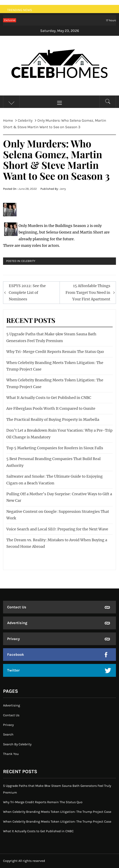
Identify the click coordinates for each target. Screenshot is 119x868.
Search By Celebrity (17, 744)
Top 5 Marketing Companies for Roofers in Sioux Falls (55, 448)
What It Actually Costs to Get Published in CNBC (49, 398)
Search (8, 734)
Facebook (16, 655)
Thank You (11, 754)
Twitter (13, 670)
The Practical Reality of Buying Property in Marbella (53, 419)
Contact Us (17, 607)
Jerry (63, 189)
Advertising (17, 623)
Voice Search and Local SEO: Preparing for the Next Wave (57, 529)
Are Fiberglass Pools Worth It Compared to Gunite (51, 408)
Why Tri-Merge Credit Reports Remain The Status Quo (55, 352)
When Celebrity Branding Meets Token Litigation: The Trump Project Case (57, 812)
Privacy (13, 639)
